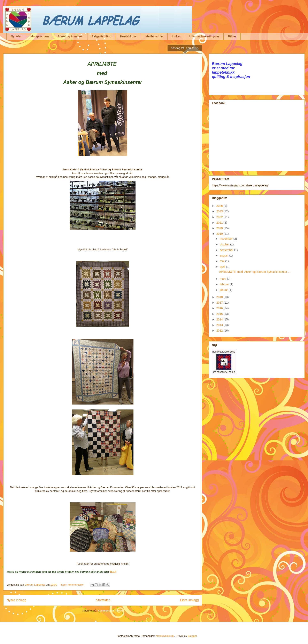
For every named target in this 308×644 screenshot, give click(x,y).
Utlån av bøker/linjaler (204, 36)
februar (225, 284)
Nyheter (16, 36)
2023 (220, 211)
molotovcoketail (165, 636)
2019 (220, 234)
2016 (220, 308)
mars (223, 279)
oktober (225, 244)
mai (222, 261)
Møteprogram (40, 36)
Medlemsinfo (154, 36)
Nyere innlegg (16, 600)
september (227, 250)
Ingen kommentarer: (73, 585)
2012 (220, 331)
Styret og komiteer (70, 36)
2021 (220, 223)
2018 (220, 297)
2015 (220, 314)
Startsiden (103, 600)
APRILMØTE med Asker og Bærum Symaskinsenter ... (255, 272)
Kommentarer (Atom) (110, 611)
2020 (220, 228)
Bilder (232, 36)
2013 (220, 325)
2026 (220, 206)
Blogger (192, 636)
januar (224, 290)
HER (113, 572)
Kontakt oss (128, 36)
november (226, 239)
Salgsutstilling (102, 36)
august (224, 256)
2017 (220, 303)
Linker (176, 36)
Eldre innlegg (189, 600)
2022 (220, 217)
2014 (220, 319)
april (223, 267)
